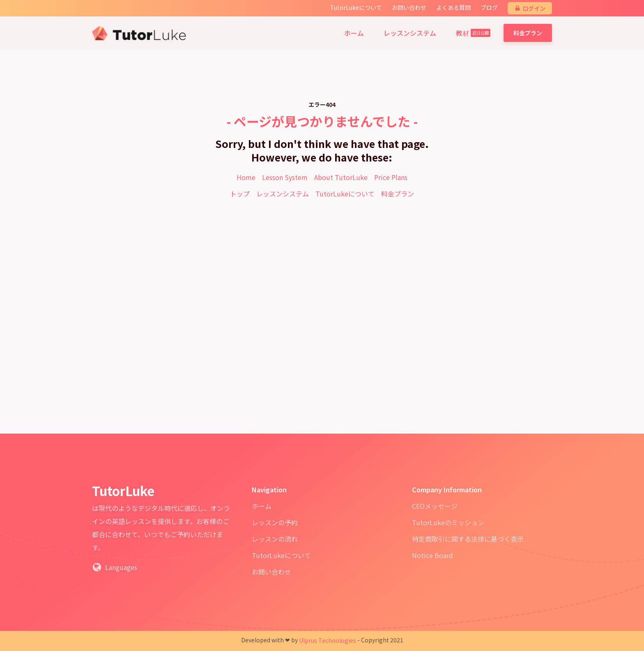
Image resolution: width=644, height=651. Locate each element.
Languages (121, 567)
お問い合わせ (271, 572)
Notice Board (432, 555)
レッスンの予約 (275, 522)
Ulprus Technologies (328, 640)
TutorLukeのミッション (448, 522)
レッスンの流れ (275, 539)
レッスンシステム (283, 194)
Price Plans (391, 177)
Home (246, 177)
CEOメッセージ (435, 506)
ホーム (262, 506)
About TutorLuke (341, 177)
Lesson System (285, 177)
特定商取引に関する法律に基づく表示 (468, 539)
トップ (240, 194)
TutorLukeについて (345, 194)
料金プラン (528, 33)
